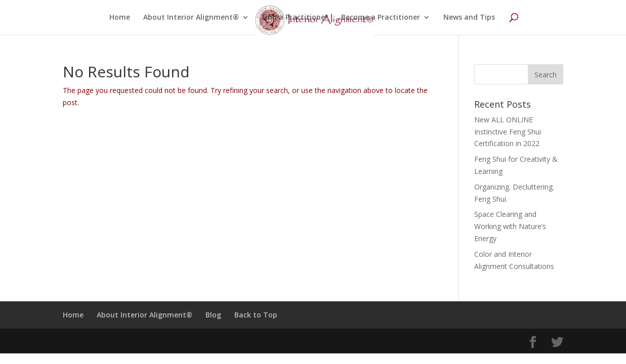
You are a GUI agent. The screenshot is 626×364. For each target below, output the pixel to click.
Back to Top (256, 315)
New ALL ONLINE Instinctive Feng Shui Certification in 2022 (508, 132)
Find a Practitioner (295, 18)
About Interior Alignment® (191, 18)
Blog (213, 315)
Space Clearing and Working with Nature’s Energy (510, 226)
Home (120, 18)
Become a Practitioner (381, 18)
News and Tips (469, 18)
